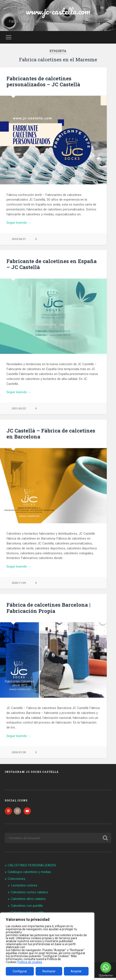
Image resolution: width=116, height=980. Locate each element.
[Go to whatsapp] (106, 967)
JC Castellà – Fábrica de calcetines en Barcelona (51, 434)
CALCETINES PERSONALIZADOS (32, 867)
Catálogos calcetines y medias (29, 874)
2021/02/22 (19, 409)
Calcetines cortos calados (29, 894)
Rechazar (49, 971)
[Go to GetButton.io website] (106, 976)
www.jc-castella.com (58, 11)
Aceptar (76, 971)
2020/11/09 (19, 583)
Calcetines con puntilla (27, 908)
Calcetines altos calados (28, 901)
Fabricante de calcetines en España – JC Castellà (52, 264)
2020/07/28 (19, 753)
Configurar (20, 971)
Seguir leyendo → (19, 223)
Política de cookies (30, 962)
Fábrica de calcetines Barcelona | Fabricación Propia (48, 608)
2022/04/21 (19, 239)
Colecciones (17, 881)
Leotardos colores (24, 887)
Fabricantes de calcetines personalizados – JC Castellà (43, 82)
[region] (47, 946)
